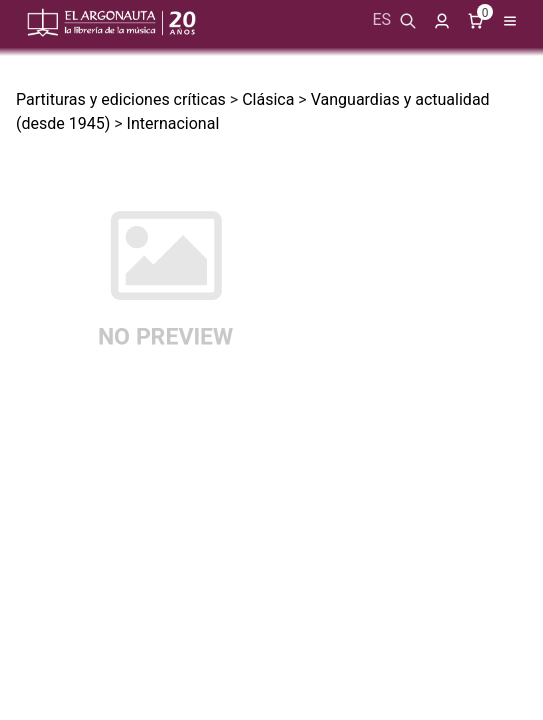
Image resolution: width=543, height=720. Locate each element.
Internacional (173, 123)
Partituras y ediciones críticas (121, 99)
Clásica (268, 99)
